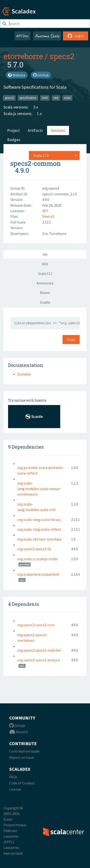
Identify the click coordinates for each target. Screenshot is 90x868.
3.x (36, 107)
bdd (45, 98)
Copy (71, 339)
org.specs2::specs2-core (36, 625)
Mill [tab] (45, 264)
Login (76, 36)
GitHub (41, 75)
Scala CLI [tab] (45, 273)
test (56, 98)
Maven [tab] (45, 293)
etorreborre (23, 56)
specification (28, 98)
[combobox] (54, 155)
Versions (58, 130)
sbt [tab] (45, 254)
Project (13, 130)
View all (48, 216)
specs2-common (36, 163)
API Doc (22, 36)
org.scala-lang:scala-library (39, 520)
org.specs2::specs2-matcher (39, 650)
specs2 (62, 56)
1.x (39, 113)
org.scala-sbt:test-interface (39, 539)
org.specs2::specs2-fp (34, 549)
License (15, 789)
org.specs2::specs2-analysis (39, 660)
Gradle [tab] (45, 302)
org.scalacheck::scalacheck (38, 574)
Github (17, 726)
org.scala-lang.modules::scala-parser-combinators (39, 489)
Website (17, 75)
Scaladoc (24, 374)
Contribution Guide (24, 751)
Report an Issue (22, 757)
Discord (18, 732)
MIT (45, 211)
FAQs (13, 777)
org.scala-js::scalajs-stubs (37, 559)
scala (67, 98)
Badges (14, 140)
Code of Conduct (22, 783)
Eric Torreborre (54, 233)
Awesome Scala (47, 36)
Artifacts (35, 130)
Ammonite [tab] (45, 283)
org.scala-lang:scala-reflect (39, 529)
